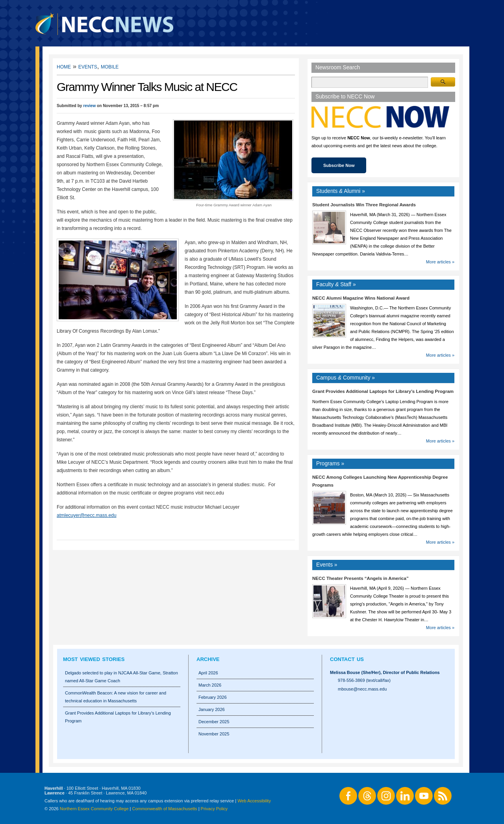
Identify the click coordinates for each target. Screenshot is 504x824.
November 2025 (214, 734)
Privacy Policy (214, 809)
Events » (327, 565)
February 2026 (213, 697)
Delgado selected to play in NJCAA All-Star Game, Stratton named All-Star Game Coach (121, 677)
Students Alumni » (341, 191)
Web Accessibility (254, 801)
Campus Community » (346, 378)
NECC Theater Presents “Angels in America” (360, 578)
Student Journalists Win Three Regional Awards (364, 205)
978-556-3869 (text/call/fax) (364, 680)
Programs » (330, 464)
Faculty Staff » (336, 284)
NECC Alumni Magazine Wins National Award (361, 298)
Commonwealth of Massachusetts (165, 809)
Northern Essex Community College (94, 809)
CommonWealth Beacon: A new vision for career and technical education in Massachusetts (116, 697)
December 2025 (214, 722)
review (89, 106)
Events (88, 66)
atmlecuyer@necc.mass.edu (87, 515)
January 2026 (212, 709)
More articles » (440, 262)
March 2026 (210, 685)
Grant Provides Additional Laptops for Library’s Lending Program (383, 391)
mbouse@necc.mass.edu (362, 689)
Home (64, 66)
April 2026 (208, 673)
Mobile (110, 66)
